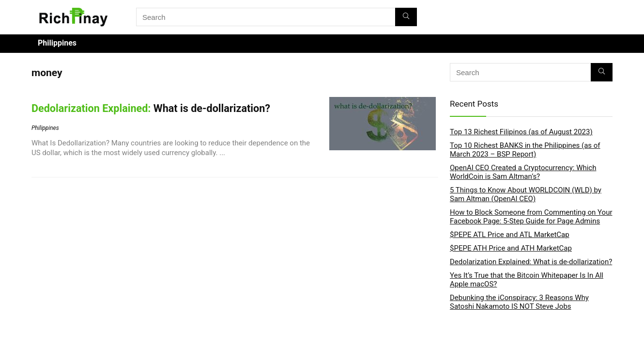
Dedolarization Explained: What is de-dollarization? (531, 262)
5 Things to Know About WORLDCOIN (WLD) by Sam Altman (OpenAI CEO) (526, 194)
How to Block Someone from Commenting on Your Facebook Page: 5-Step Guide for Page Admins (531, 217)
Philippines (57, 43)
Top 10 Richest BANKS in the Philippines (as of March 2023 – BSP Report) (525, 150)
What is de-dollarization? (151, 108)
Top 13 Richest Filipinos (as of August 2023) (521, 132)
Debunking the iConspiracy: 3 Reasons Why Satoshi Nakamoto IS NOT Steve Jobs (519, 302)
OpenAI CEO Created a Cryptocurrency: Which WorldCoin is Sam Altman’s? (523, 172)
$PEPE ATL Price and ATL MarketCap (510, 235)
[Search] (406, 17)
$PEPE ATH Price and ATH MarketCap (511, 248)
